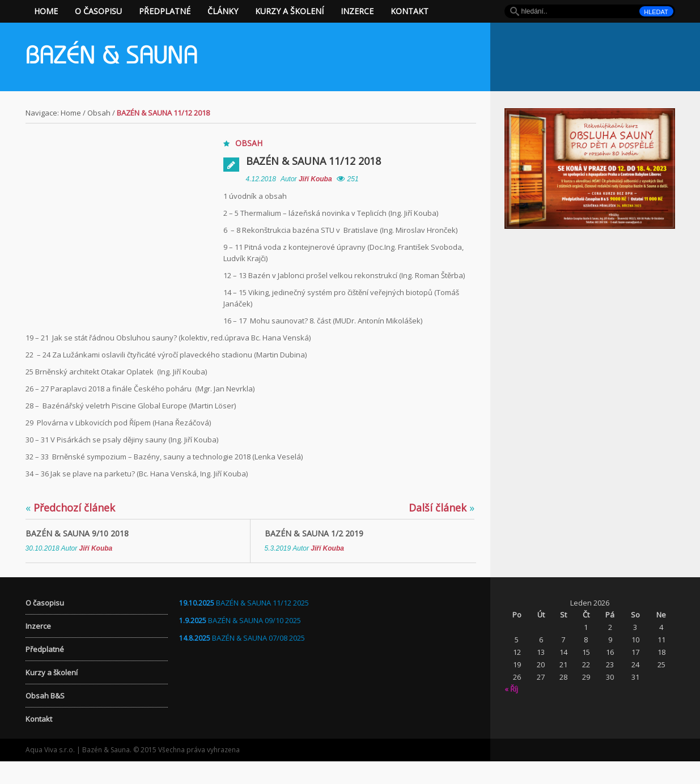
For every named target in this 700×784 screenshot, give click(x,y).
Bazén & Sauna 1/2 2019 (314, 556)
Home (46, 11)
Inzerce (357, 11)
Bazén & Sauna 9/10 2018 (77, 556)
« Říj (511, 711)
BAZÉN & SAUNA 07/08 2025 (258, 661)
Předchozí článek (70, 530)
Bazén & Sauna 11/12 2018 (313, 161)
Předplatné (165, 11)
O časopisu (98, 11)
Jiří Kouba (315, 179)
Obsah (99, 113)
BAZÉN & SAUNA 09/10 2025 (254, 643)
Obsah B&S (45, 718)
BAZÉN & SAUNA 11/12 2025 (262, 625)
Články (223, 11)
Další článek (442, 530)
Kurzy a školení (289, 11)
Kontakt (410, 11)
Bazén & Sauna (112, 58)
